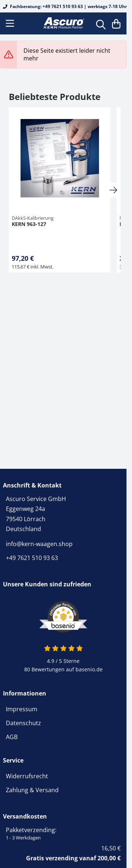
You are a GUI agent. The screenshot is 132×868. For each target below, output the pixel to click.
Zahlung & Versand (32, 790)
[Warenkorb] (116, 23)
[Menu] (11, 23)
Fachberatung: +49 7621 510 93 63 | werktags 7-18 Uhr (65, 6)
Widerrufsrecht (27, 776)
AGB (12, 737)
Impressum (22, 709)
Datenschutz (23, 723)
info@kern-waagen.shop (39, 544)
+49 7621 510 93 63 (32, 558)
